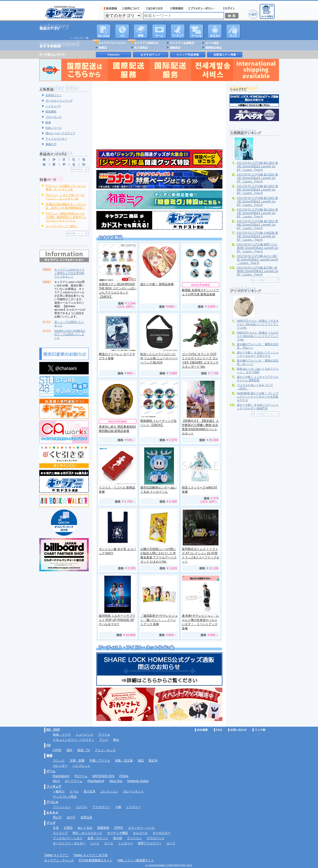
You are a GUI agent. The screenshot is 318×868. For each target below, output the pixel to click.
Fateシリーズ (54, 128)
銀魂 (48, 122)
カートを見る (267, 11)
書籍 (141, 31)
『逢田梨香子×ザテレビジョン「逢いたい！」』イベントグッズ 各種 (159, 620)
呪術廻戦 (51, 111)
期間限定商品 (213, 48)
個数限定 (175, 48)
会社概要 (201, 730)
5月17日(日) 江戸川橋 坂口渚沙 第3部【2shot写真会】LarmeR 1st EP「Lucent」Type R (258, 166)
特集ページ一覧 (79, 233)
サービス (156, 8)
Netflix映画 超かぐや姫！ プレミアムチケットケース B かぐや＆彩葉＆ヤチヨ (258, 397)
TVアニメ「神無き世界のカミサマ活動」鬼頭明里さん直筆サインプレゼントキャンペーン (66, 217)
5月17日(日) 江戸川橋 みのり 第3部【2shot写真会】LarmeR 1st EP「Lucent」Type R (258, 259)
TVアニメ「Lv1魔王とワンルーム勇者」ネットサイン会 (66, 188)
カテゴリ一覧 (81, 38)
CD (122, 31)
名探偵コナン (54, 95)
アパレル (196, 31)
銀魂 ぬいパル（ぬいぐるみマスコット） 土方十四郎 (258, 370)
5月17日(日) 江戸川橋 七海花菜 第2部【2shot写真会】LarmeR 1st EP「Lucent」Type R (258, 236)
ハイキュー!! (53, 106)
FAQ (218, 730)
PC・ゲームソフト (159, 31)
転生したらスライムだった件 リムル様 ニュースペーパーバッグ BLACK (159, 358)
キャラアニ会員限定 (182, 43)
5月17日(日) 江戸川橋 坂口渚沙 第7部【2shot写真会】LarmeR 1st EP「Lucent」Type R (258, 201)
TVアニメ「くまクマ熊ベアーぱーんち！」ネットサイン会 (65, 197)
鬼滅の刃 (51, 144)
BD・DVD (53, 730)
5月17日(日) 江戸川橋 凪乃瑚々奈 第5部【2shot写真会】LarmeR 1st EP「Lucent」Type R (258, 271)
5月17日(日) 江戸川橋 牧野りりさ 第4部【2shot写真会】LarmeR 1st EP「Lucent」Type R (258, 248)
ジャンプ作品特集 (188, 55)
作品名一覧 (82, 169)
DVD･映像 (104, 31)
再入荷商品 (141, 48)
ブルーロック (54, 117)
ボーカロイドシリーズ (59, 101)
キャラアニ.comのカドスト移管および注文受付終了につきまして (70, 273)
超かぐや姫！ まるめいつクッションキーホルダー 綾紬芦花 (258, 406)
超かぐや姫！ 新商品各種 (157, 284)
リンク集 (259, 730)
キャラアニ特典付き (146, 43)
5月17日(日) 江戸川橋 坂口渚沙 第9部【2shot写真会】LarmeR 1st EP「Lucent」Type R (258, 190)
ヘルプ (253, 14)
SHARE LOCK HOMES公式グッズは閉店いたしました (70, 334)
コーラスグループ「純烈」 (62, 226)
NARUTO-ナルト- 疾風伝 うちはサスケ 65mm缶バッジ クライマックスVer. (258, 336)
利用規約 (177, 8)
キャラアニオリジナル (112, 43)
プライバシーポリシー (203, 8)
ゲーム (51, 771)
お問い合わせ (237, 730)
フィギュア (178, 31)
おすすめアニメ (151, 55)
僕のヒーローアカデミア (60, 133)
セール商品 (212, 43)
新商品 (103, 48)
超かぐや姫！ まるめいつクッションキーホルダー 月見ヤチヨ (258, 354)
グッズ (233, 31)
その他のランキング (267, 280)
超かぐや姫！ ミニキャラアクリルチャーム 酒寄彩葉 (258, 379)
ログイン (230, 8)
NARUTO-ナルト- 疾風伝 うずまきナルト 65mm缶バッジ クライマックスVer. (258, 324)
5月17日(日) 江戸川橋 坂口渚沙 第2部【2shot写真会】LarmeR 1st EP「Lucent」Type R (258, 213)
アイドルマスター (56, 139)
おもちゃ (215, 31)
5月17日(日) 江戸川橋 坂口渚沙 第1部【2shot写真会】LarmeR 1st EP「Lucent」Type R (258, 178)
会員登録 (111, 8)
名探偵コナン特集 (225, 55)
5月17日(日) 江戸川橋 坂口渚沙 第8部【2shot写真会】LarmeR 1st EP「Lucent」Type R (258, 225)
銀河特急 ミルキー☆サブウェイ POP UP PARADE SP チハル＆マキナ (117, 620)
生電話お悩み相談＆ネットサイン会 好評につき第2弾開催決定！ (66, 206)
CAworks (114, 55)
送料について (132, 8)
